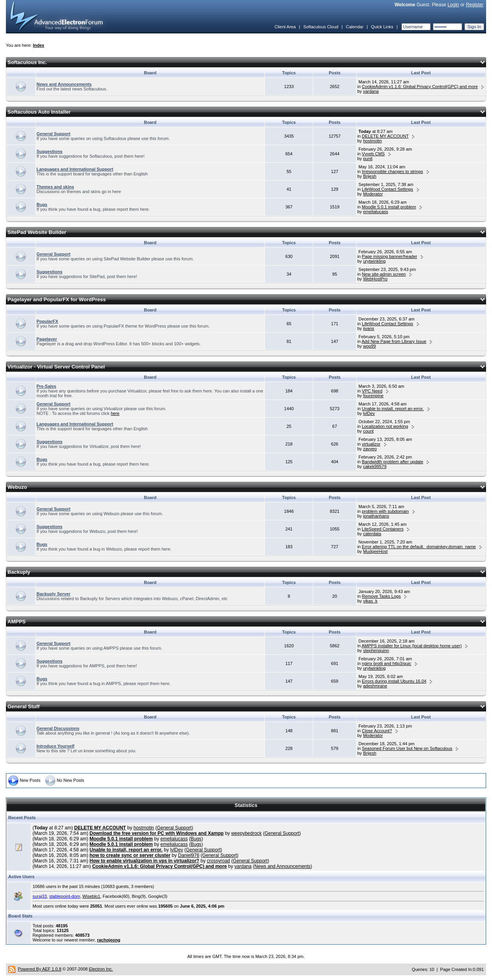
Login (453, 5)
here (115, 413)
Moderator (373, 194)
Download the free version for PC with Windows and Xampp (157, 833)
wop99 (369, 346)
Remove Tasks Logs (381, 596)
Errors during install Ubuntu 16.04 (394, 681)
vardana (371, 91)
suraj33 (40, 896)
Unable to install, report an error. (393, 409)
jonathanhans (376, 516)
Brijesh (370, 176)
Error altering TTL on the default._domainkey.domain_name (419, 547)
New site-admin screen (384, 274)
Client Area (285, 27)
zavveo (370, 449)
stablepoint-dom (65, 896)
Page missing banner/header (389, 256)
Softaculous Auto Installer (39, 112)
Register (475, 5)
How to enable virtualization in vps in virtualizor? (145, 861)
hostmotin (372, 141)
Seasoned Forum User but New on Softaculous (407, 748)
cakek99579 (375, 466)
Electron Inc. (101, 969)
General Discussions (58, 728)
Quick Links (382, 27)
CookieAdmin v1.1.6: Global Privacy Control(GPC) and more (420, 87)
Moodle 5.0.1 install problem (389, 207)
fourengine (373, 396)
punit (368, 158)
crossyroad (219, 861)
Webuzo (17, 487)
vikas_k (370, 601)
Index (39, 45)
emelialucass (375, 212)
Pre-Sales (46, 386)
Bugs (42, 204)
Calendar (355, 27)
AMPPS (17, 622)
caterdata (372, 534)
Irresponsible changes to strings (392, 171)
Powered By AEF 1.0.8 (40, 969)
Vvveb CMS (373, 154)
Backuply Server (54, 594)
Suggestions (50, 151)
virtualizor (371, 444)
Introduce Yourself (55, 746)
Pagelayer (47, 339)
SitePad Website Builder (37, 232)
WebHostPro (375, 279)
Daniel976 (189, 855)
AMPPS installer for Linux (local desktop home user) (412, 646)
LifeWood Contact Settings (387, 189)
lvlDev (369, 413)
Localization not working (385, 426)
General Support (54, 134)
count (368, 431)
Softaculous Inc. (27, 62)
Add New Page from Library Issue (394, 341)
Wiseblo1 (91, 896)
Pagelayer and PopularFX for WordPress (57, 299)
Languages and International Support (75, 169)
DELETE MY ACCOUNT (385, 136)
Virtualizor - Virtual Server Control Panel (56, 367)
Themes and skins (55, 187)
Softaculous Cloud (321, 27)
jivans (368, 328)
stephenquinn (376, 650)
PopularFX (47, 321)
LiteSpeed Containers (383, 529)
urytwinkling (374, 261)
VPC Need (372, 391)
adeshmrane (375, 686)
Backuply (19, 572)
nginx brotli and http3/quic (386, 663)
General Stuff (24, 706)
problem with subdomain (385, 511)
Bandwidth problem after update (392, 462)
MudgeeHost (375, 551)
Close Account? (377, 731)
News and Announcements (64, 84)
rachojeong (108, 940)
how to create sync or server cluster (130, 855)
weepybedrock (246, 833)
